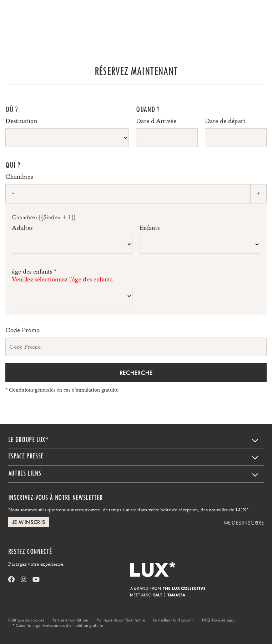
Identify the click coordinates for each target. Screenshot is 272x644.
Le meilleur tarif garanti (173, 620)
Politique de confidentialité (121, 620)
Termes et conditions (70, 620)
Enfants (150, 228)
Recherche (136, 373)
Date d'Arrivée (156, 121)
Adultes (22, 228)
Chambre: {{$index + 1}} (44, 217)
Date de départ (225, 121)
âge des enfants (72, 276)
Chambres (19, 177)
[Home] (25, 16)
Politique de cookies (26, 620)
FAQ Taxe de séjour (220, 620)
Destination (21, 121)
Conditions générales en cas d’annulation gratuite (62, 390)
